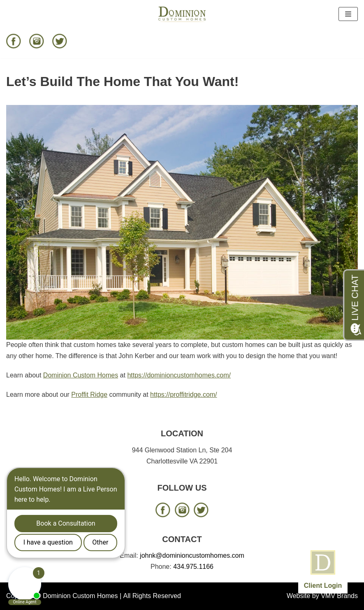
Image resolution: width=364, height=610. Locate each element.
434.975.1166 (193, 567)
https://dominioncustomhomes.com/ (179, 375)
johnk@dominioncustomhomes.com (192, 555)
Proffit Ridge (89, 395)
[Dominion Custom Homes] (182, 14)
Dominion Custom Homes (81, 375)
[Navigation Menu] (348, 14)
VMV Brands (339, 596)
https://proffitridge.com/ (183, 395)
